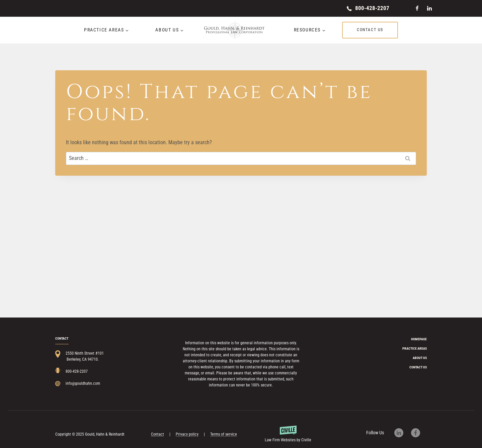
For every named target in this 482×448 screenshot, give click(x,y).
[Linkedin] (429, 8)
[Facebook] (417, 8)
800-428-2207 (372, 8)
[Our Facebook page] (419, 433)
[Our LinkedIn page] (402, 433)
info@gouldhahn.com (83, 383)
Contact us (370, 30)
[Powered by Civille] (288, 434)
